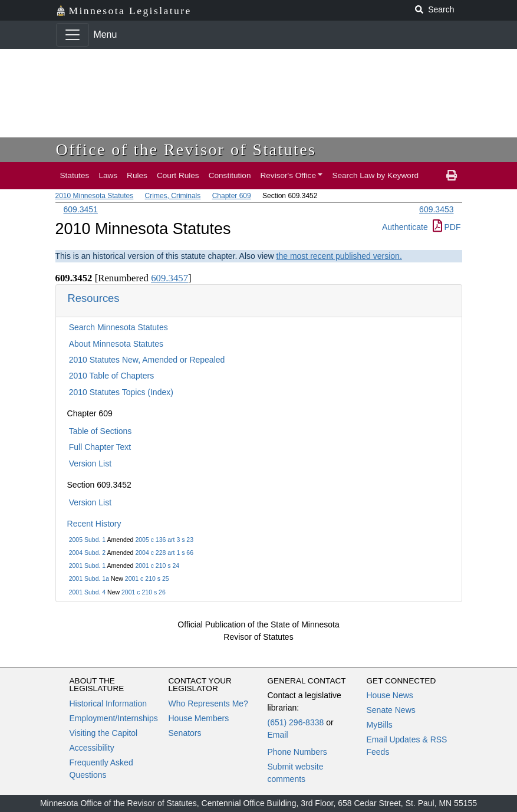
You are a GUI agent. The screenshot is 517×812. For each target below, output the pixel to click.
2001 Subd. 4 (87, 592)
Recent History (94, 524)
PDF (447, 227)
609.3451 (81, 209)
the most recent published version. (339, 256)
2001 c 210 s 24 (157, 566)
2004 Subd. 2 (87, 553)
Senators (185, 733)
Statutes (75, 175)
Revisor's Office (288, 175)
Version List (90, 463)
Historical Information (108, 703)
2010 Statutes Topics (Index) (121, 392)
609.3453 (436, 209)
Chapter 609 (232, 196)
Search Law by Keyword (375, 175)
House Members (199, 718)
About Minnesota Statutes (116, 344)
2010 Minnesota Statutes (95, 196)
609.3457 (169, 278)
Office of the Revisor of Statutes (186, 149)
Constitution (230, 175)
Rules (137, 175)
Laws (108, 175)
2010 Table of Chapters (112, 376)
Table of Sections (101, 431)
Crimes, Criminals (173, 196)
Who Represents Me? (208, 703)
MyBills (380, 725)
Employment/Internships (114, 718)
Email (278, 735)
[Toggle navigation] (73, 35)
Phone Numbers (297, 752)
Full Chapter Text (100, 447)
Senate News (391, 710)
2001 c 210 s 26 (144, 592)
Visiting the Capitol (104, 733)
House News (390, 695)
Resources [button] (94, 298)
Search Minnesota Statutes (118, 327)
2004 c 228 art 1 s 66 (164, 553)
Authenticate (405, 227)
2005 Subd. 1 (87, 540)
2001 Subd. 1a (89, 578)
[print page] (452, 176)
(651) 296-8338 (296, 722)
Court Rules (178, 175)
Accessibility (92, 748)
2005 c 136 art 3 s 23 (164, 540)
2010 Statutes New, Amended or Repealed (147, 360)
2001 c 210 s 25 (147, 578)
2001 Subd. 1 (87, 566)
